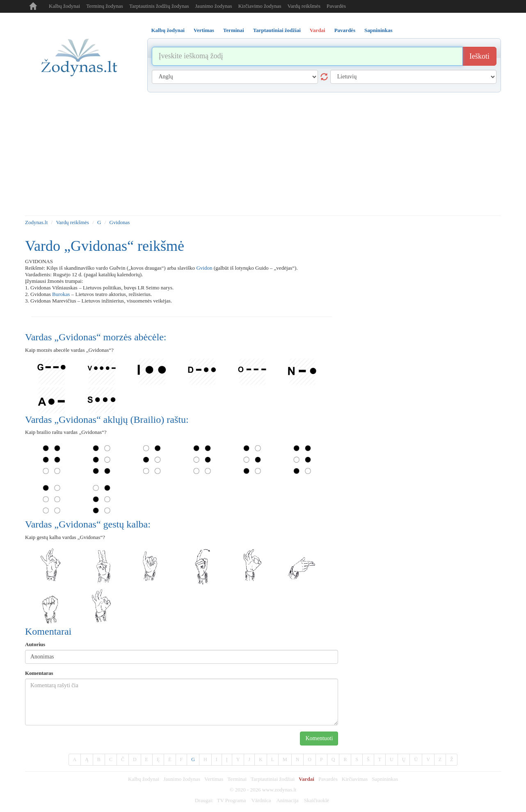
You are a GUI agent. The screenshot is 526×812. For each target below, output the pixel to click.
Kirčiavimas (355, 779)
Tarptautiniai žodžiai (273, 779)
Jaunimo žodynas (214, 6)
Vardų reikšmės (304, 6)
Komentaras (39, 673)
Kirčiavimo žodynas (260, 6)
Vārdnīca (261, 800)
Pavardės (336, 6)
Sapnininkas (385, 779)
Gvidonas (120, 222)
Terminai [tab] (234, 30)
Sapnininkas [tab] (378, 30)
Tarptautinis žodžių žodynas (159, 6)
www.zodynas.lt (279, 790)
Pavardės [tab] (345, 30)
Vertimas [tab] (204, 30)
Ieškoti (479, 56)
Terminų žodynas (105, 6)
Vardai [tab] (318, 30)
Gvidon (204, 268)
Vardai (306, 779)
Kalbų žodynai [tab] (168, 30)
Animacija (287, 800)
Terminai (237, 779)
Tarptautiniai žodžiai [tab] (277, 30)
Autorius (35, 644)
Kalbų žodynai (64, 6)
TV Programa (231, 800)
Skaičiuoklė (317, 800)
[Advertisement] (263, 154)
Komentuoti (319, 738)
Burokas (61, 294)
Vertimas (214, 779)
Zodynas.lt (36, 222)
